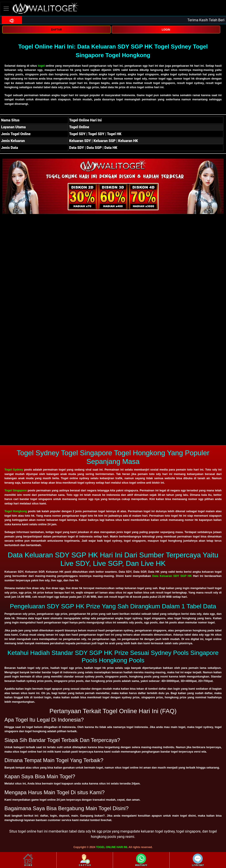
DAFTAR (56, 30)
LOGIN (166, 30)
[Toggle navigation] (6, 9)
